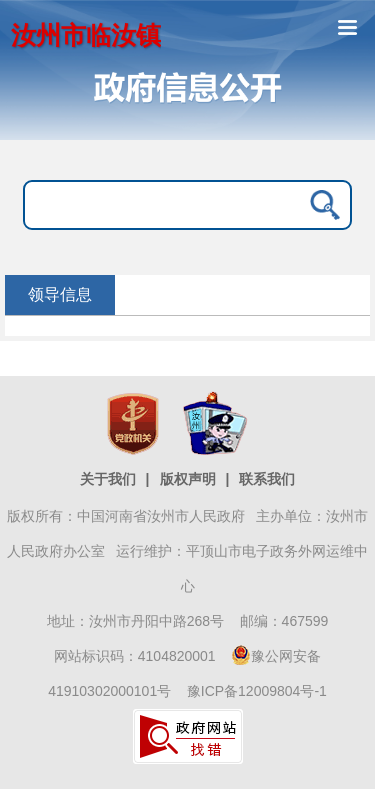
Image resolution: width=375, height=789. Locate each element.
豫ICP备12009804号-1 (257, 691)
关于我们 (108, 479)
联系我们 (267, 479)
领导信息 (60, 294)
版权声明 (188, 479)
